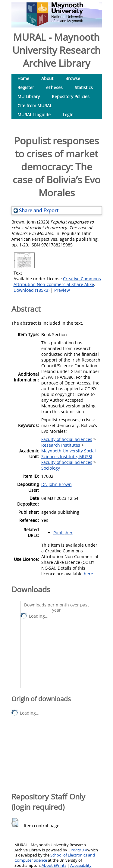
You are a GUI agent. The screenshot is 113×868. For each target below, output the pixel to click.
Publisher (63, 533)
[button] (15, 823)
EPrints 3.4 (77, 850)
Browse (73, 78)
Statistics (84, 87)
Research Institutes (61, 445)
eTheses (54, 87)
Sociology (51, 468)
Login (68, 115)
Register (26, 87)
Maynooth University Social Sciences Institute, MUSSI (69, 454)
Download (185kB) (31, 290)
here (88, 574)
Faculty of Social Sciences (67, 439)
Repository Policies (71, 96)
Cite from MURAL (35, 106)
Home (23, 78)
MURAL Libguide (34, 115)
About (47, 78)
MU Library (29, 96)
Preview (62, 290)
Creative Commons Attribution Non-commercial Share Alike (57, 281)
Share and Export (36, 211)
